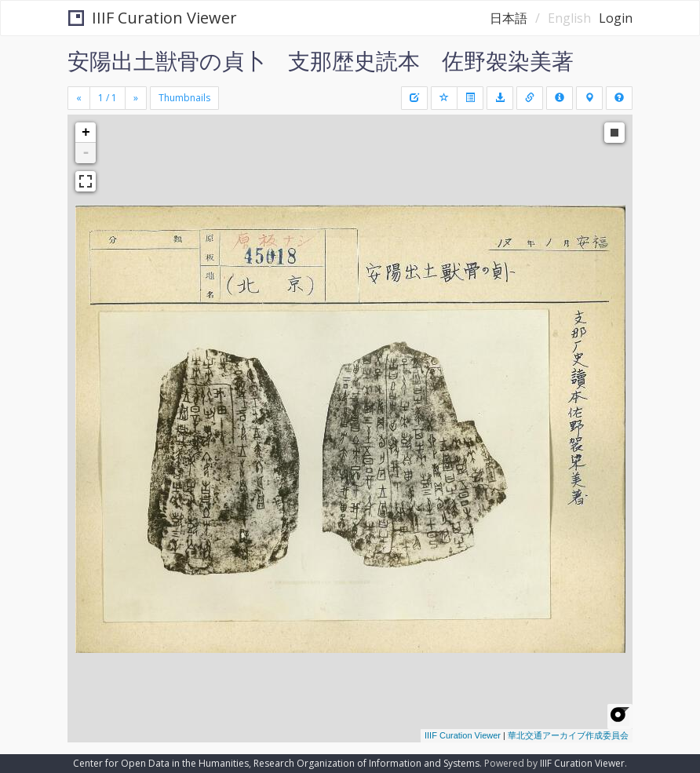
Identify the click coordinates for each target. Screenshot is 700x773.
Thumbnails (184, 98)
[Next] (136, 98)
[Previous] (79, 98)
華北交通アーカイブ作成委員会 (568, 735)
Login (616, 18)
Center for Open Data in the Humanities (161, 763)
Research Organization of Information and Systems (366, 763)
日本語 (509, 18)
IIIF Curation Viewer (153, 18)
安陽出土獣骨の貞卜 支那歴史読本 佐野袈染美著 (321, 60)
